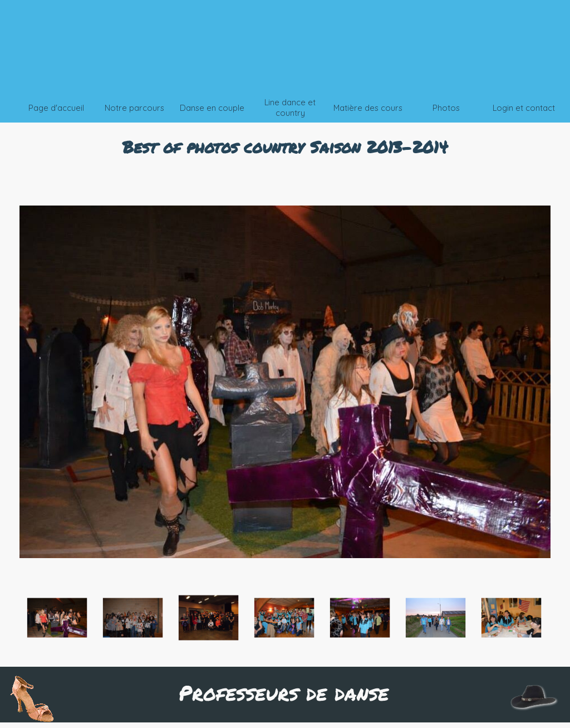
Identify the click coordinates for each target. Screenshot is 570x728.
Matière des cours (368, 108)
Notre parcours (134, 108)
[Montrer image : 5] (360, 618)
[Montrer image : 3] (209, 618)
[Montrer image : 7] (512, 618)
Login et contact (524, 108)
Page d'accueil (56, 108)
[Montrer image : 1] (57, 618)
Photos (446, 108)
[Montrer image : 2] (133, 618)
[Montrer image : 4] (284, 618)
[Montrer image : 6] (436, 618)
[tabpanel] (285, 146)
